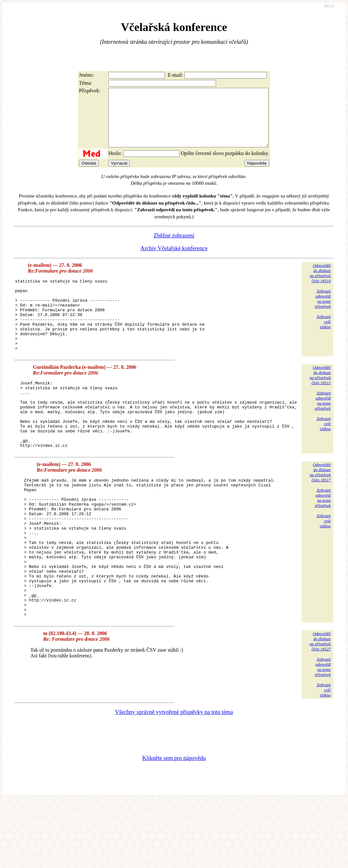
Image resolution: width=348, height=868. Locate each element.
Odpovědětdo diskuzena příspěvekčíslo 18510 (320, 285)
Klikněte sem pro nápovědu (174, 825)
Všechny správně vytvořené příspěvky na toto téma (174, 779)
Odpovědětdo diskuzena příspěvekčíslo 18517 (320, 511)
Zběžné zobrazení (174, 247)
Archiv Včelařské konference (174, 260)
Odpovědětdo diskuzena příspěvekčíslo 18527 (320, 708)
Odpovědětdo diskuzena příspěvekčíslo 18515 (320, 401)
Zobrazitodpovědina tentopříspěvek (323, 310)
